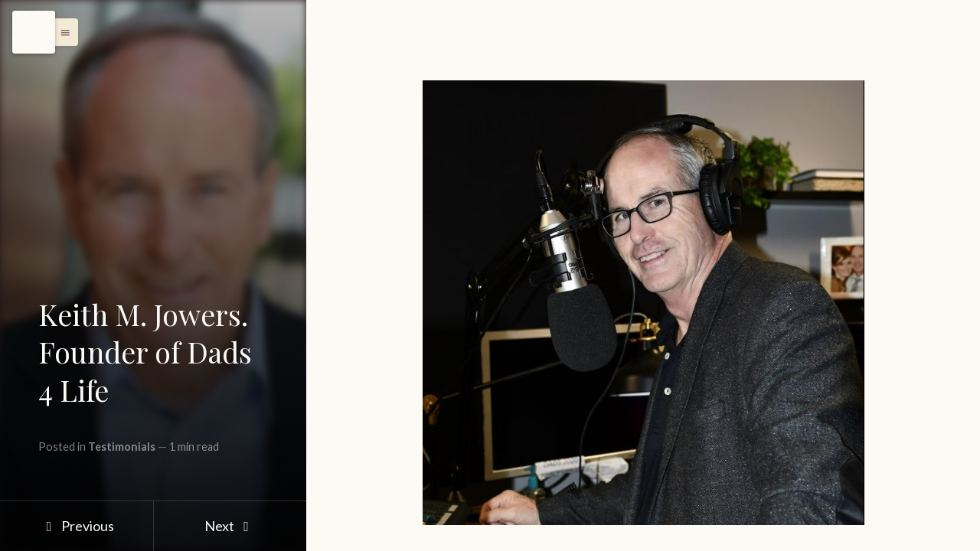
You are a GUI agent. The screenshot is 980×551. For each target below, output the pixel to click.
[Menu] (34, 32)
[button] (61, 32)
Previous (76, 526)
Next (230, 526)
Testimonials (122, 447)
